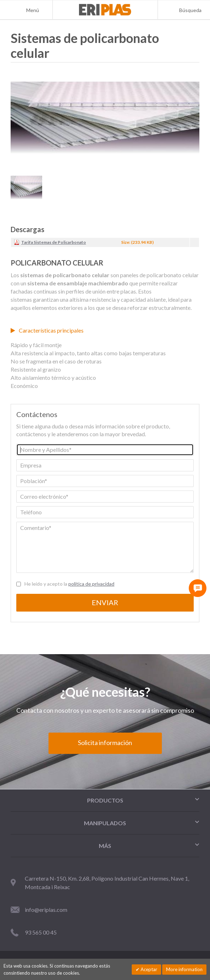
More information (184, 969)
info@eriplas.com (46, 910)
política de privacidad (91, 584)
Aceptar (148, 969)
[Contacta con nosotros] (198, 588)
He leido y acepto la (69, 584)
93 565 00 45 (41, 932)
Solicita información (105, 743)
